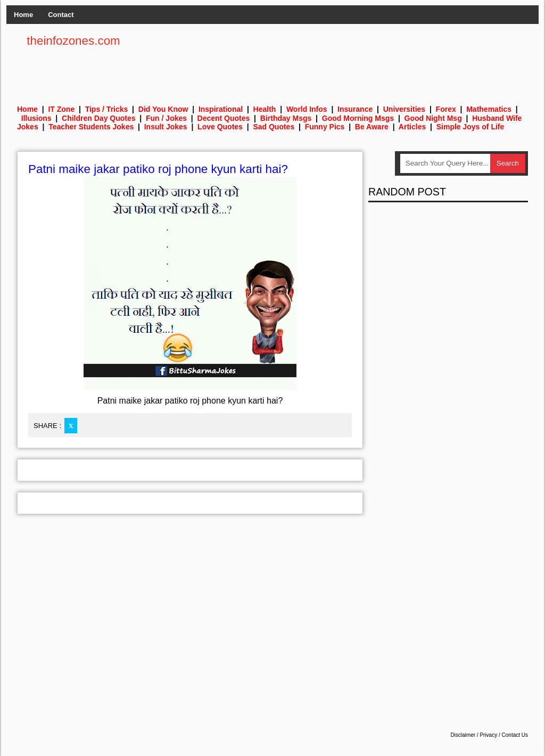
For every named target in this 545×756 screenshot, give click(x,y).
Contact (61, 15)
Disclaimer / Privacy (474, 735)
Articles (412, 127)
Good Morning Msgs (358, 118)
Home (23, 15)
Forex (446, 109)
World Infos (307, 109)
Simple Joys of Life (470, 127)
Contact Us (515, 735)
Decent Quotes (224, 118)
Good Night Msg (433, 118)
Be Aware (372, 127)
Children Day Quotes (98, 118)
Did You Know (163, 109)
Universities (404, 109)
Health (265, 109)
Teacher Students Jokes (91, 127)
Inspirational (221, 109)
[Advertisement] (334, 59)
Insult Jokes (166, 127)
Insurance (355, 109)
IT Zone (61, 109)
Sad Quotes (274, 127)
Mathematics (489, 109)
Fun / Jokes (166, 118)
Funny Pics (325, 127)
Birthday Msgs (286, 118)
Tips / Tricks (107, 109)
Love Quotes (220, 127)
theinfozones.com (73, 41)
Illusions (36, 118)
